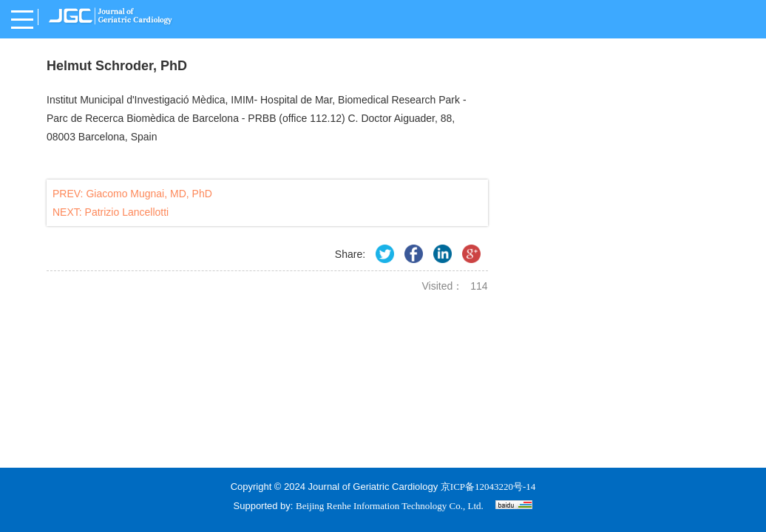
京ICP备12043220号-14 (488, 487)
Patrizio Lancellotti (127, 212)
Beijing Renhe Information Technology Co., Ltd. (390, 506)
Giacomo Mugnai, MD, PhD (149, 194)
